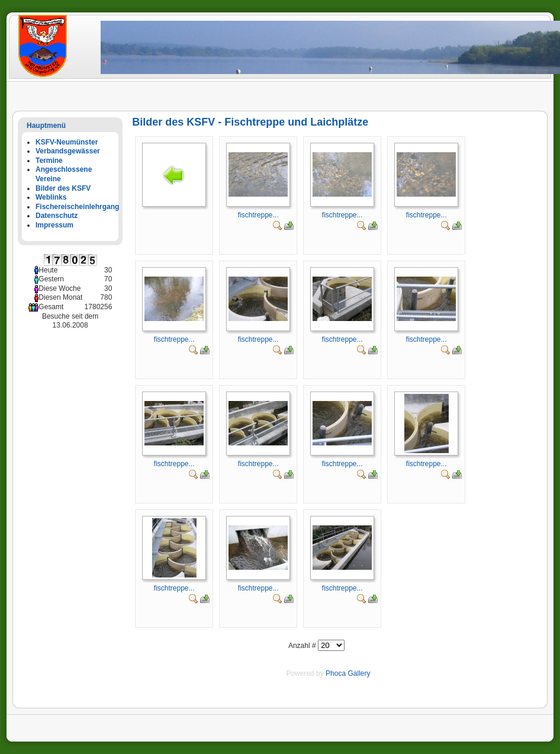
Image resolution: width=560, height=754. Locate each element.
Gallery (359, 673)
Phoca (336, 673)
